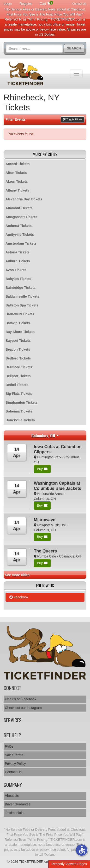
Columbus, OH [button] (43, 435)
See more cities (17, 575)
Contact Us (79, 4)
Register (26, 4)
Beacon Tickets (18, 349)
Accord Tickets (18, 164)
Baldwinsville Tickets (22, 296)
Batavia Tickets (18, 323)
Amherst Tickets (19, 226)
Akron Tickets (17, 182)
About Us (12, 796)
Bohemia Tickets (19, 411)
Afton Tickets (16, 173)
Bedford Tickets (18, 358)
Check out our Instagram (23, 708)
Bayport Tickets (18, 341)
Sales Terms (14, 755)
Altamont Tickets (19, 208)
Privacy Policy (15, 764)
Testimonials (14, 813)
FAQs (9, 746)
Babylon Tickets (18, 279)
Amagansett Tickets (21, 217)
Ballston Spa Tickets (22, 305)
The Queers (45, 551)
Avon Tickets (16, 270)
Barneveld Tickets (20, 314)
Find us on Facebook (21, 699)
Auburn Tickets (18, 261)
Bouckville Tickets (20, 420)
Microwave (45, 520)
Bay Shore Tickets (20, 332)
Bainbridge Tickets (21, 288)
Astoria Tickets (18, 252)
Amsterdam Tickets (21, 243)
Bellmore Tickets (19, 367)
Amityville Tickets (20, 235)
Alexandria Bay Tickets (24, 199)
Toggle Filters (73, 119)
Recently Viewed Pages (69, 864)
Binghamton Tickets (22, 402)
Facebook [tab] (19, 597)
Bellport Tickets (18, 376)
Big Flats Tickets (19, 394)
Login (8, 4)
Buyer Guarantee (18, 804)
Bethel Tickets (17, 385)
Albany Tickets (17, 190)
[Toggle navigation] (76, 74)
